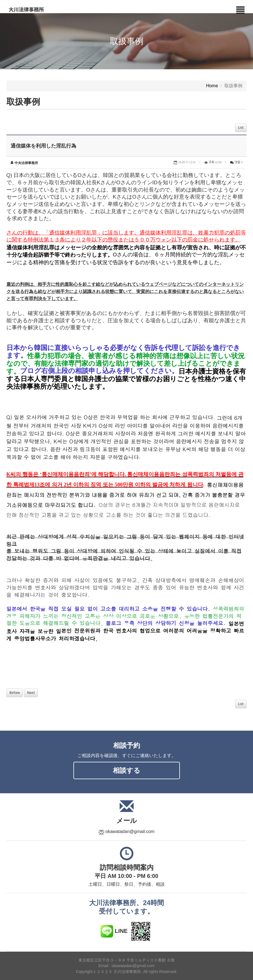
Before (15, 693)
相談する (127, 770)
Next (31, 693)
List (241, 128)
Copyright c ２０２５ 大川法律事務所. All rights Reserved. (127, 972)
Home (212, 86)
